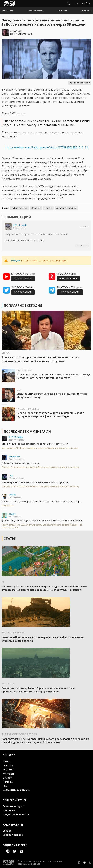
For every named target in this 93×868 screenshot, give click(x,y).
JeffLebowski (20, 225)
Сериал (48, 208)
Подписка (9, 810)
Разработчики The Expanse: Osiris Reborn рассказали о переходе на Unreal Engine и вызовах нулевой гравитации (45, 741)
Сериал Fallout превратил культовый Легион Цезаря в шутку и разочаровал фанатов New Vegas (51, 415)
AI (3, 582)
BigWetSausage (16, 437)
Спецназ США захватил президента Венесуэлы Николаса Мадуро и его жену (40, 467)
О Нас (6, 761)
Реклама (8, 770)
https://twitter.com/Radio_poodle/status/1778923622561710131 (47, 147)
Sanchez (12, 495)
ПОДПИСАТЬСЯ (23, 278)
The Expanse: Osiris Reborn (19, 734)
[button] (7, 10)
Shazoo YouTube (13, 835)
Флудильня (7, 506)
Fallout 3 (8, 683)
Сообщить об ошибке (16, 790)
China (5, 353)
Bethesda (36, 208)
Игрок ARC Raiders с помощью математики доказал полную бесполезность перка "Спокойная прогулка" (54, 376)
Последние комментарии (27, 431)
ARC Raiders (24, 370)
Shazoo (7, 831)
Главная (8, 765)
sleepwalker (14, 456)
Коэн (12, 31)
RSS (5, 786)
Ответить (84, 227)
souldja (12, 514)
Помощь (8, 782)
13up (11, 475)
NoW (18, 31)
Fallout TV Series (19, 208)
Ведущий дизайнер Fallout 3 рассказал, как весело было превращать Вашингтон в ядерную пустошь (39, 690)
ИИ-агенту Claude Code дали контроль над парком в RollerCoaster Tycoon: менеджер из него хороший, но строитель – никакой (44, 588)
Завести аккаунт (13, 806)
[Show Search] (68, 3)
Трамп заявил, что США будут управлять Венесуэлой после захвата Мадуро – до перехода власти (42, 526)
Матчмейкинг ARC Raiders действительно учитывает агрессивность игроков (40, 448)
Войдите (16, 260)
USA (19, 390)
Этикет (7, 778)
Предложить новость (16, 814)
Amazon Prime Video (67, 208)
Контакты (9, 774)
